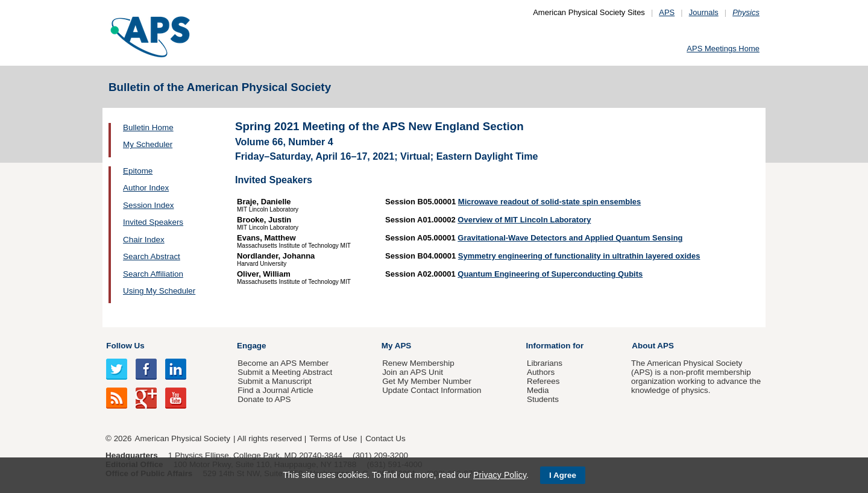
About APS (653, 346)
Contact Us (385, 438)
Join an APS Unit (413, 372)
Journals (704, 12)
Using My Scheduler (159, 291)
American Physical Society (183, 438)
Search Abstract (152, 256)
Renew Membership (418, 363)
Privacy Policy (500, 475)
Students (543, 399)
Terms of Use (333, 438)
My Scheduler (148, 144)
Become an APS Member (283, 363)
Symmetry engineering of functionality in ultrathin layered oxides (579, 256)
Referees (543, 381)
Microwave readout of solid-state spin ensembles (549, 202)
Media (538, 390)
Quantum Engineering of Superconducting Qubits (550, 274)
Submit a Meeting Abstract (285, 372)
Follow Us (125, 346)
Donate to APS (264, 399)
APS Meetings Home (723, 49)
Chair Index (144, 240)
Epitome (138, 171)
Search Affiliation (153, 274)
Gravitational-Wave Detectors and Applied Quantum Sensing (570, 238)
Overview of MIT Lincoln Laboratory (524, 220)
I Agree (563, 475)
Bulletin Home (148, 127)
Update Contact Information (432, 390)
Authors (541, 372)
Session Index (148, 205)
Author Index (146, 188)
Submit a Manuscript (274, 381)
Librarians (545, 363)
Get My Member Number (427, 381)
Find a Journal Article (275, 390)
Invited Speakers (153, 222)
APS (667, 12)
